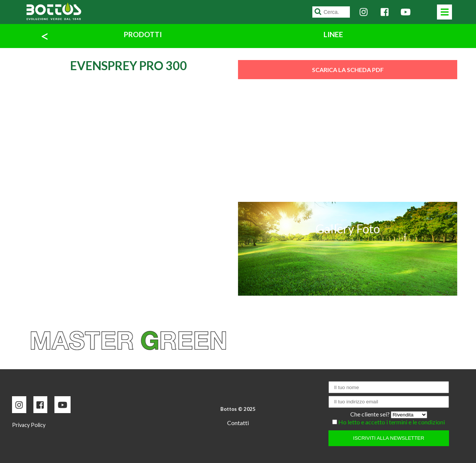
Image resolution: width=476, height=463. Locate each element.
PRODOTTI (143, 34)
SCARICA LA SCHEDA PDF (348, 70)
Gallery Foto (348, 229)
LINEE (333, 34)
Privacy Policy (29, 425)
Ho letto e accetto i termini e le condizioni (392, 422)
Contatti (238, 423)
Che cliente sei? (371, 414)
